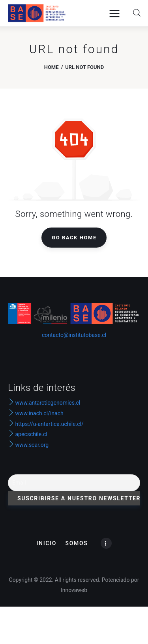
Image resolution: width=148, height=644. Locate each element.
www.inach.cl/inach (39, 413)
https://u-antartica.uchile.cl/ (46, 424)
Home (52, 67)
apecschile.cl (28, 434)
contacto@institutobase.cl (74, 335)
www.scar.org (28, 445)
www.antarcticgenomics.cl (48, 403)
